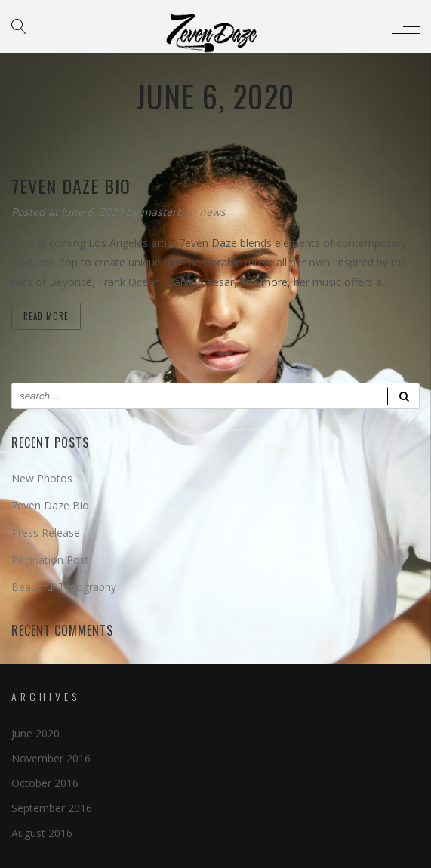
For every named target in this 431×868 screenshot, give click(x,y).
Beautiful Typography (64, 587)
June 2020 (35, 733)
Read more (46, 316)
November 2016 (51, 758)
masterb (164, 212)
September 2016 (52, 808)
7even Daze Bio (50, 505)
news (212, 212)
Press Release (46, 532)
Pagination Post (50, 560)
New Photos (42, 478)
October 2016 (45, 783)
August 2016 (42, 833)
